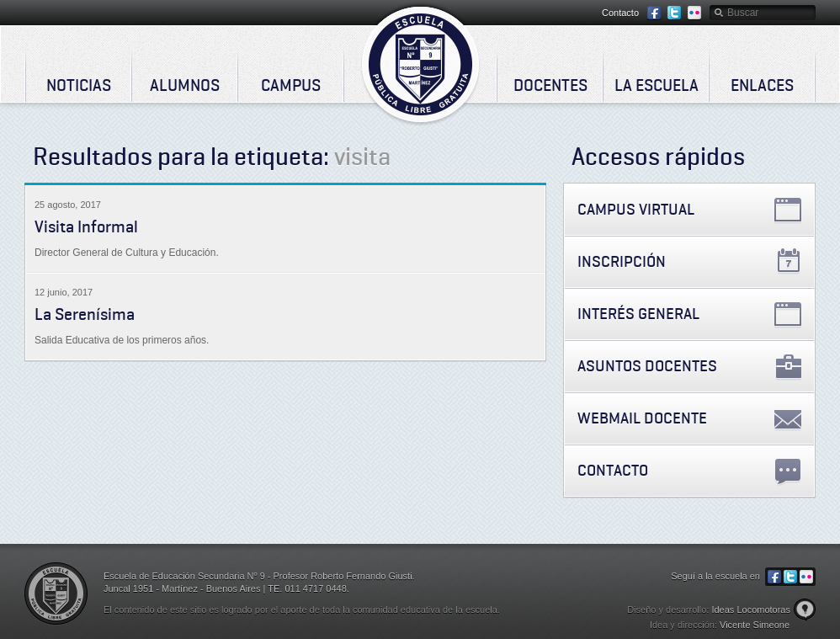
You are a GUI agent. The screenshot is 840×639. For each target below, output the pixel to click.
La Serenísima (85, 314)
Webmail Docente (642, 418)
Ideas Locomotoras (751, 610)
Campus (291, 85)
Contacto (620, 13)
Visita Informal (86, 226)
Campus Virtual (636, 209)
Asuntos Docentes (647, 366)
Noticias (79, 85)
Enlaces (762, 85)
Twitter (674, 13)
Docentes (550, 85)
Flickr (694, 13)
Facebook (654, 13)
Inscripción (622, 261)
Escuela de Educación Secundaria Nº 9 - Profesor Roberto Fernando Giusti (420, 64)
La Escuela (657, 85)
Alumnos (185, 85)
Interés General (638, 314)
